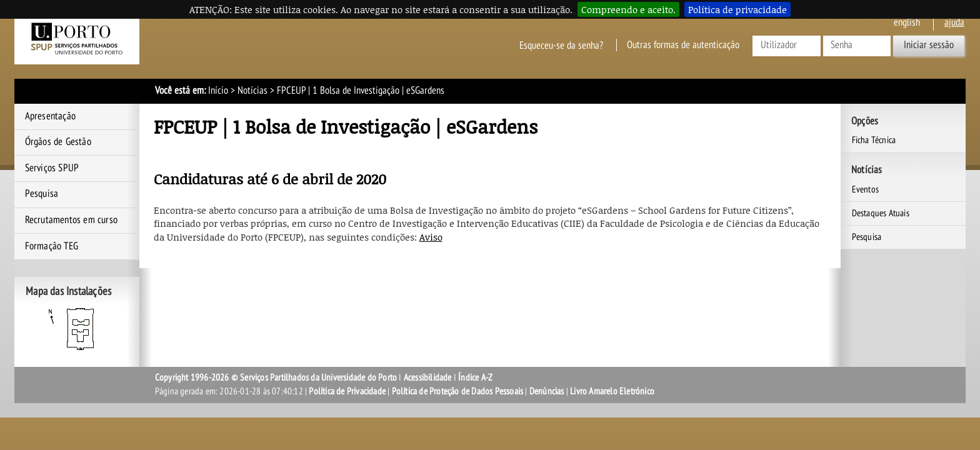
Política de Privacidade (347, 391)
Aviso (431, 237)
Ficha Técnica (874, 140)
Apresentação (50, 116)
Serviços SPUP (52, 168)
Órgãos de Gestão (58, 142)
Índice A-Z (475, 377)
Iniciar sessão (929, 45)
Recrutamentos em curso (71, 220)
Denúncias (547, 391)
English (907, 22)
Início (218, 91)
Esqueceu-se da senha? (561, 45)
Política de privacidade (737, 9)
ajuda (954, 22)
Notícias (252, 91)
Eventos (865, 189)
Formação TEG (52, 246)
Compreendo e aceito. (628, 9)
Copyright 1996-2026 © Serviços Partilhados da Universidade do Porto (276, 377)
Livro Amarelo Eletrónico (612, 391)
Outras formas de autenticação (683, 45)
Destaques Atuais (881, 213)
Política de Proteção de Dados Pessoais (458, 391)
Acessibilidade (428, 377)
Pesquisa (42, 194)
